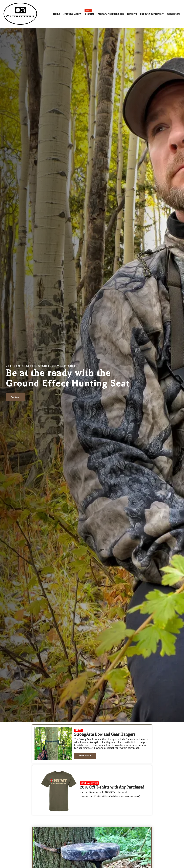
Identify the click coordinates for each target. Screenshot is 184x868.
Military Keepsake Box (111, 14)
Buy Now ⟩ (16, 397)
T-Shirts (89, 14)
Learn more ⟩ (85, 756)
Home (56, 14)
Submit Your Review (152, 14)
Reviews (132, 14)
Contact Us (174, 14)
